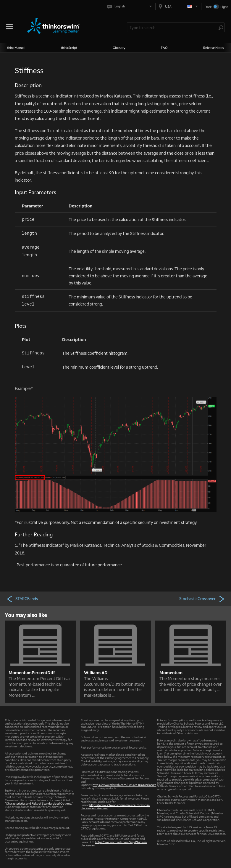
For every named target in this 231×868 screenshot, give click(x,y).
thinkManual (16, 48)
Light (224, 7)
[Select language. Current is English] (131, 6)
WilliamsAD (96, 672)
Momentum (171, 672)
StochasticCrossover (202, 599)
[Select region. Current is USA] (178, 6)
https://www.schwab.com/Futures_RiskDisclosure (124, 785)
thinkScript (69, 48)
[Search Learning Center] (173, 27)
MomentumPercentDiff (32, 672)
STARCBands (22, 599)
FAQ (164, 48)
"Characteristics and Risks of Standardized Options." (39, 803)
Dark (208, 7)
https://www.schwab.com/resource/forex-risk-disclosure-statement (115, 806)
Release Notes (214, 48)
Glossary (119, 48)
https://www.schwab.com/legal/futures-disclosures (114, 843)
